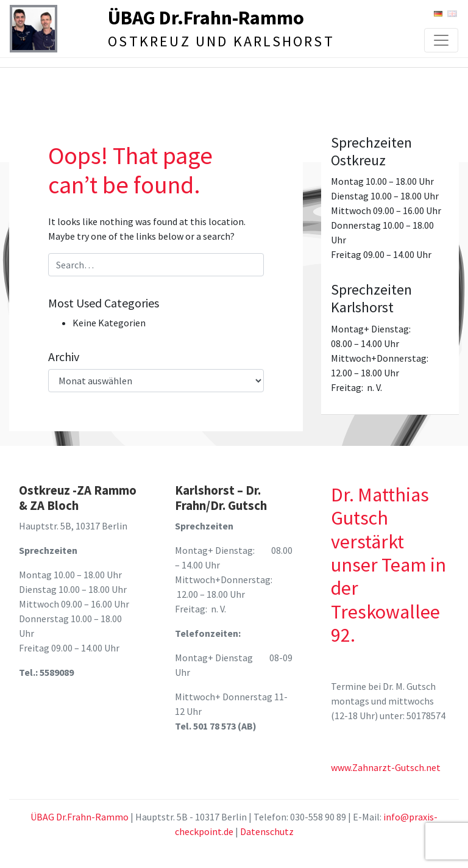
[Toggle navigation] (441, 40)
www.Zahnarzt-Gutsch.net (386, 767)
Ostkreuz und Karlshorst (221, 41)
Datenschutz (267, 831)
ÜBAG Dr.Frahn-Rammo (206, 18)
